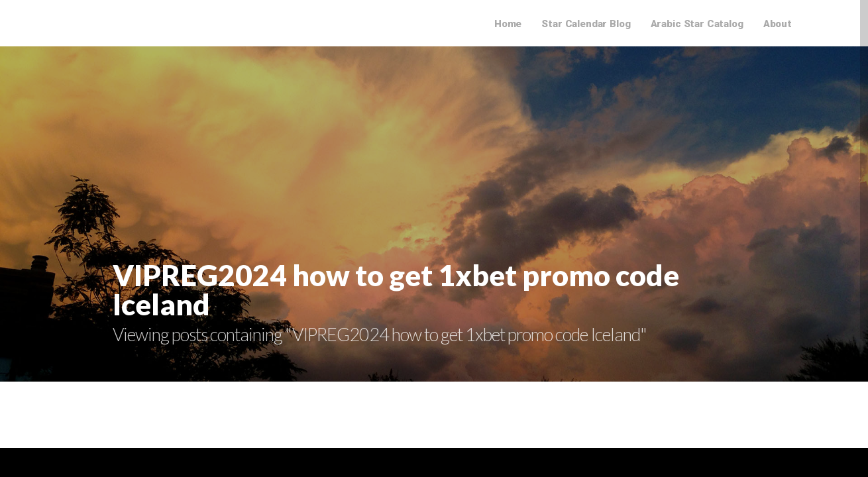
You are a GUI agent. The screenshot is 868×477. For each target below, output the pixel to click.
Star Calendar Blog (586, 24)
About (778, 24)
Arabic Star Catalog (697, 24)
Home (508, 24)
